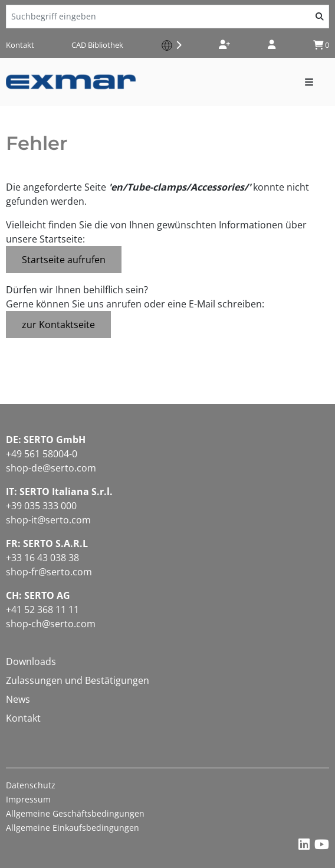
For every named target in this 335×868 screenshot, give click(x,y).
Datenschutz (31, 785)
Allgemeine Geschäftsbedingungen (75, 813)
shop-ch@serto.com (51, 624)
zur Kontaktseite (58, 325)
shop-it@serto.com (48, 520)
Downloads (31, 661)
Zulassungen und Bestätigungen (78, 680)
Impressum (28, 799)
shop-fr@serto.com (49, 572)
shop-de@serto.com (51, 468)
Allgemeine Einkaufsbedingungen (73, 828)
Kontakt (20, 45)
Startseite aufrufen (64, 260)
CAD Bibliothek (97, 45)
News (18, 699)
